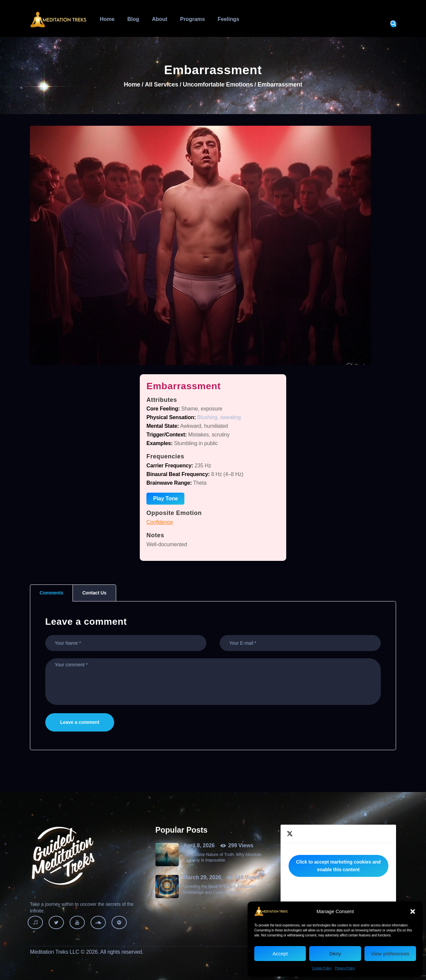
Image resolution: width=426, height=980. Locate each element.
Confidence (160, 522)
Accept (280, 954)
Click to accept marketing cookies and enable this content (338, 866)
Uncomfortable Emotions (218, 85)
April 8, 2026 (199, 845)
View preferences (390, 954)
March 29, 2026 (202, 877)
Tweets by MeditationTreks (338, 866)
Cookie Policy (322, 968)
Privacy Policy (345, 968)
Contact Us (94, 593)
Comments (51, 593)
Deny (335, 954)
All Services (161, 84)
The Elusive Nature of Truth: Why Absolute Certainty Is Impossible (222, 857)
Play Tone (165, 498)
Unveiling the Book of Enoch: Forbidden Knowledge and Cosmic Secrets (220, 889)
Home (132, 85)
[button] (413, 911)
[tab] (51, 593)
